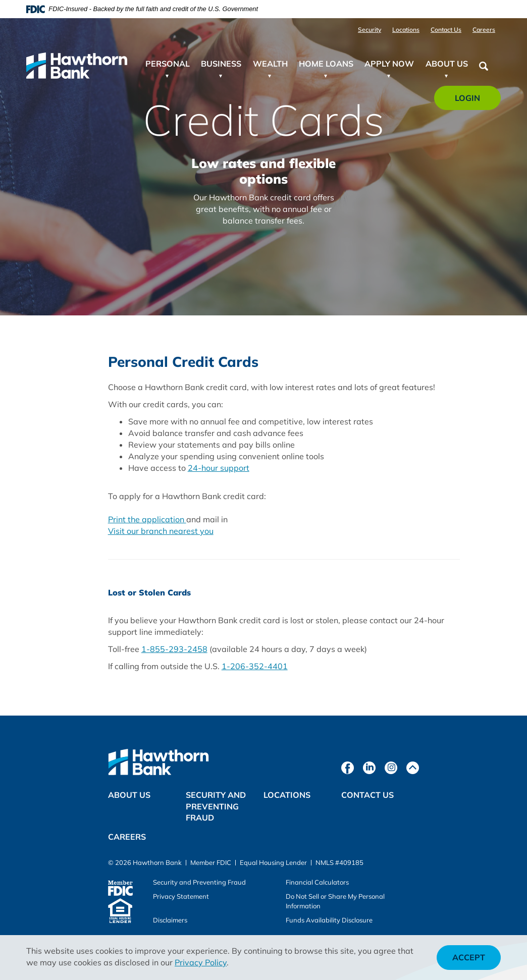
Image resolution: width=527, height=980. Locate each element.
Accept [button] (469, 957)
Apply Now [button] (389, 64)
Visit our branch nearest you (161, 531)
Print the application (147, 519)
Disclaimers (170, 920)
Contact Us (446, 30)
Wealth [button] (270, 64)
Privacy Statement (181, 896)
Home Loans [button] (326, 64)
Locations (406, 30)
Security (370, 30)
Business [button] (221, 64)
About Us (129, 795)
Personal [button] (168, 64)
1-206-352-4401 (255, 666)
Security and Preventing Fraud (216, 806)
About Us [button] (447, 64)
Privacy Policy (201, 962)
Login (473, 101)
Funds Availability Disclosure (329, 920)
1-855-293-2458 (174, 649)
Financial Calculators (317, 882)
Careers (484, 30)
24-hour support (219, 468)
